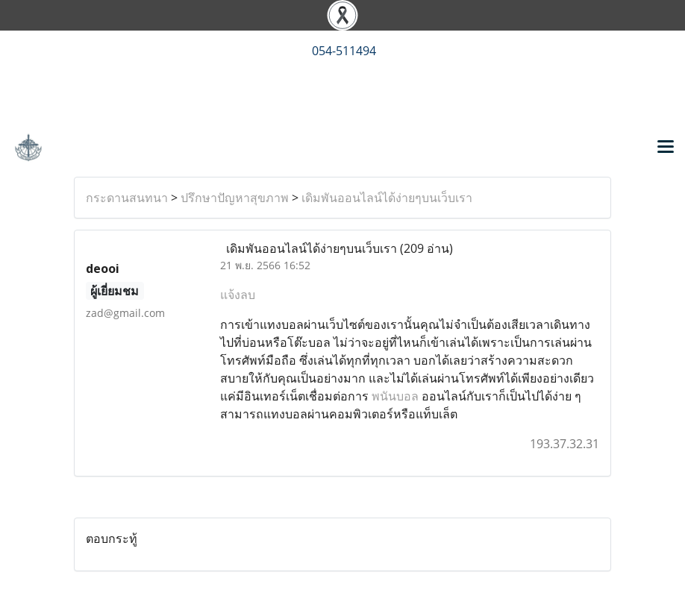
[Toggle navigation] (666, 148)
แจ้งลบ (238, 295)
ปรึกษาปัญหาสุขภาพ (235, 198)
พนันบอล (395, 396)
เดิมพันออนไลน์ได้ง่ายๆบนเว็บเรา (387, 198)
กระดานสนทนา (127, 198)
